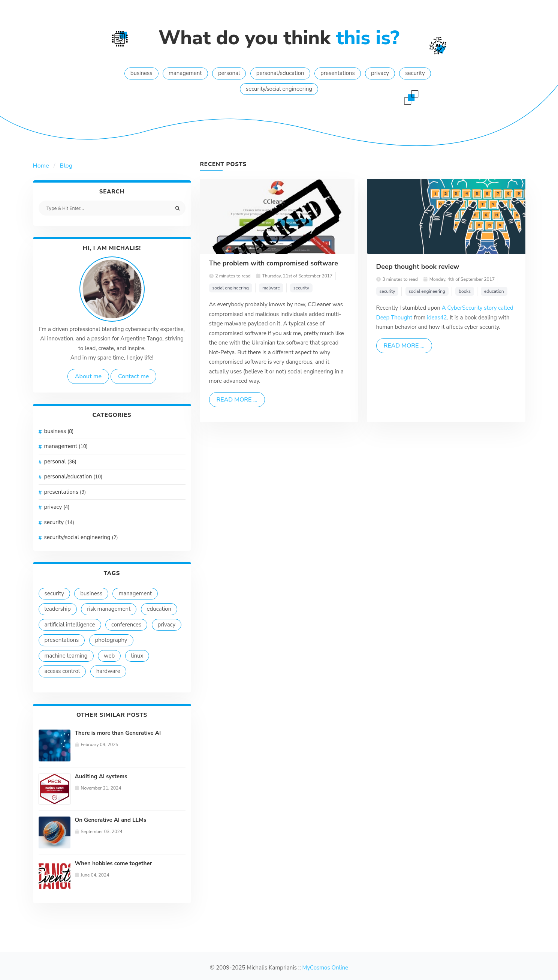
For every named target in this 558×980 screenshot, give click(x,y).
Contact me (133, 376)
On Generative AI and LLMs (111, 820)
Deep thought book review (418, 267)
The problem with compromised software (274, 263)
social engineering (231, 288)
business (141, 73)
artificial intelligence (70, 625)
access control (62, 671)
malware (271, 288)
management (185, 73)
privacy (380, 73)
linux (137, 656)
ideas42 (437, 318)
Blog (66, 166)
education (159, 609)
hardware (108, 671)
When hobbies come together (114, 863)
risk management (109, 609)
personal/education (280, 73)
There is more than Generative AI (118, 733)
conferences (126, 625)
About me (88, 376)
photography (111, 640)
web (109, 656)
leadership (58, 609)
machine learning (66, 656)
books (465, 291)
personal (229, 73)
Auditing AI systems (101, 776)
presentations (338, 73)
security (415, 73)
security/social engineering (279, 89)
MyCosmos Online (325, 968)
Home (41, 166)
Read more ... (237, 400)
